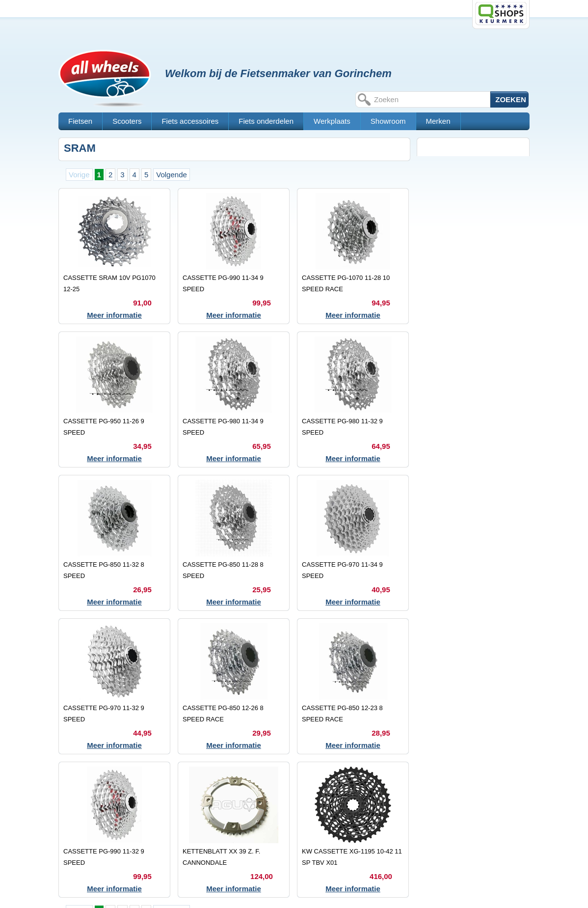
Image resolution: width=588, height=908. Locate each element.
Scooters (127, 121)
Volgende (172, 175)
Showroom (388, 121)
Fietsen (80, 121)
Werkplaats (332, 121)
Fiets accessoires (190, 121)
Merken (438, 121)
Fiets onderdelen (266, 121)
